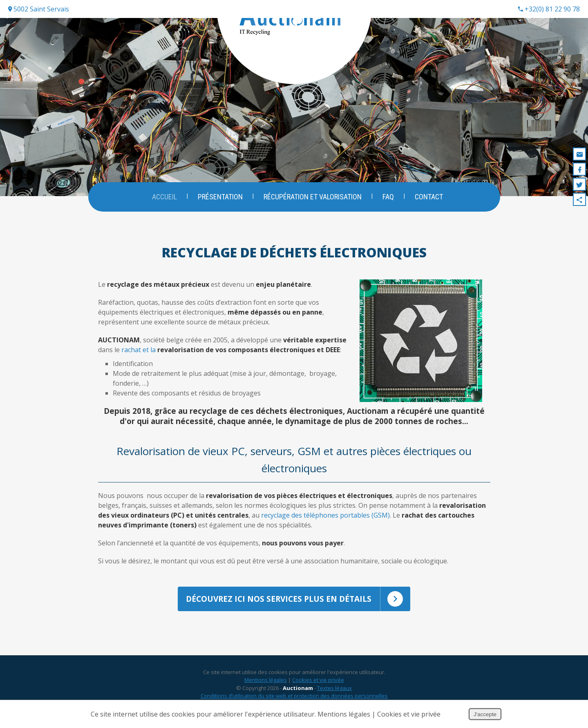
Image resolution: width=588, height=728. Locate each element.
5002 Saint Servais (39, 9)
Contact (430, 197)
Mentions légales (266, 687)
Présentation (220, 197)
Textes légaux (334, 695)
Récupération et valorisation (313, 197)
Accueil (164, 197)
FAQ (389, 197)
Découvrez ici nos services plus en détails (298, 603)
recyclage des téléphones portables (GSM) (325, 515)
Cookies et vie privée (318, 687)
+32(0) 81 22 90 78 (549, 9)
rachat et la (231, 350)
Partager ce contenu (579, 199)
